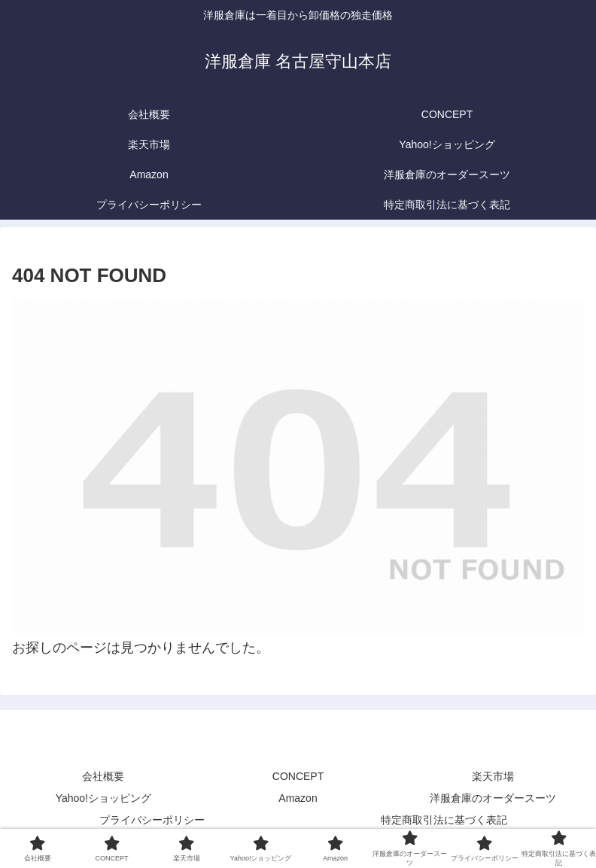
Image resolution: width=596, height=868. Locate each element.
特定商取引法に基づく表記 (444, 820)
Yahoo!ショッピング (103, 798)
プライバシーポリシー (152, 820)
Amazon (298, 798)
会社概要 (103, 776)
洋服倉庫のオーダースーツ (493, 798)
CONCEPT (298, 776)
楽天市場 (493, 776)
